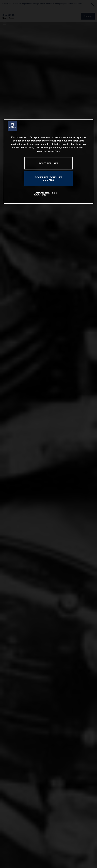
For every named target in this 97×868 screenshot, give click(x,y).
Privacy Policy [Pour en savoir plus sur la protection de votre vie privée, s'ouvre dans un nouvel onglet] (42, 151)
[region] (48, 161)
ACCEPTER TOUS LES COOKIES (48, 178)
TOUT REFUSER (48, 163)
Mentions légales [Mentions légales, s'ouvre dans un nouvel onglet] (54, 151)
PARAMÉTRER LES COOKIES (46, 194)
